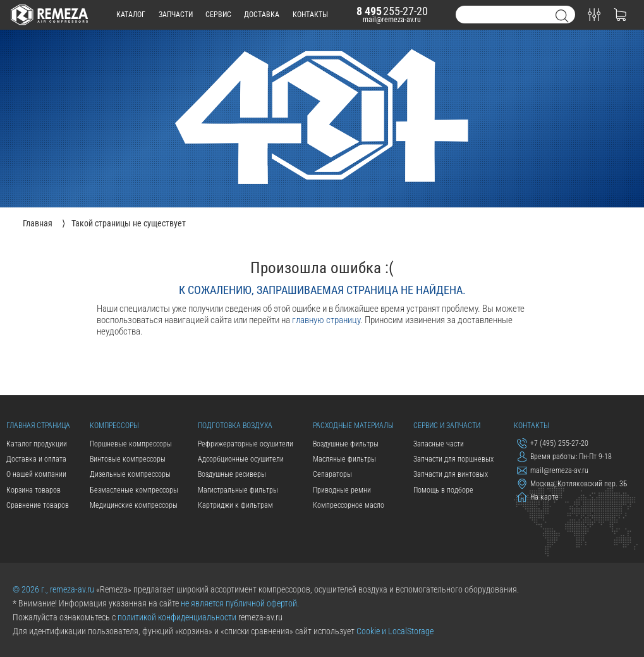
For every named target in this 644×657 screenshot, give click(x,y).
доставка (262, 15)
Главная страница (38, 426)
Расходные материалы (353, 426)
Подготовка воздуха (235, 426)
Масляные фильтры (344, 459)
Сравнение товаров (38, 505)
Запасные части (439, 444)
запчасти (176, 15)
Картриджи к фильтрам (235, 505)
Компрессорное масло (349, 505)
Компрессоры (114, 426)
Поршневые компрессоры (131, 444)
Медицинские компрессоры (134, 505)
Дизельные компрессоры (130, 474)
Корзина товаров (33, 490)
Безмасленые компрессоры (134, 490)
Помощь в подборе (443, 490)
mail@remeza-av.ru (392, 20)
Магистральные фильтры (238, 490)
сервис (218, 15)
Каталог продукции (37, 444)
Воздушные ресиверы (232, 474)
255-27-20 (392, 11)
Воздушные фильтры (346, 444)
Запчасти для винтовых (451, 474)
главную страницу (326, 320)
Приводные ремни (342, 490)
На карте (538, 497)
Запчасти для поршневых (453, 459)
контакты (310, 15)
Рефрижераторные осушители (246, 444)
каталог (131, 15)
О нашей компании (36, 474)
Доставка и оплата (36, 459)
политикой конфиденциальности (177, 617)
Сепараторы (332, 474)
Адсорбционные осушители (241, 459)
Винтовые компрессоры (128, 459)
